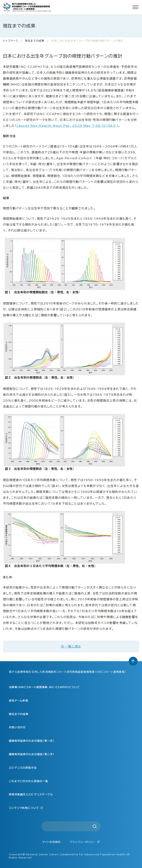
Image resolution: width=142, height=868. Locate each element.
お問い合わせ (17, 727)
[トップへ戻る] (133, 661)
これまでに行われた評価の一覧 (28, 781)
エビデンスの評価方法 (23, 768)
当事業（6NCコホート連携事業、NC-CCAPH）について (44, 687)
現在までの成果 (35, 41)
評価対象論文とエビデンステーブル (31, 794)
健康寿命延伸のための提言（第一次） (32, 741)
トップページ (11, 41)
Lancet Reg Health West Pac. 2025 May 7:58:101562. (67, 126)
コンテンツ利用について (26, 808)
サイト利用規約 (51, 842)
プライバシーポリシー (85, 842)
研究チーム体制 (18, 701)
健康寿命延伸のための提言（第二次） (32, 754)
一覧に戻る (71, 646)
